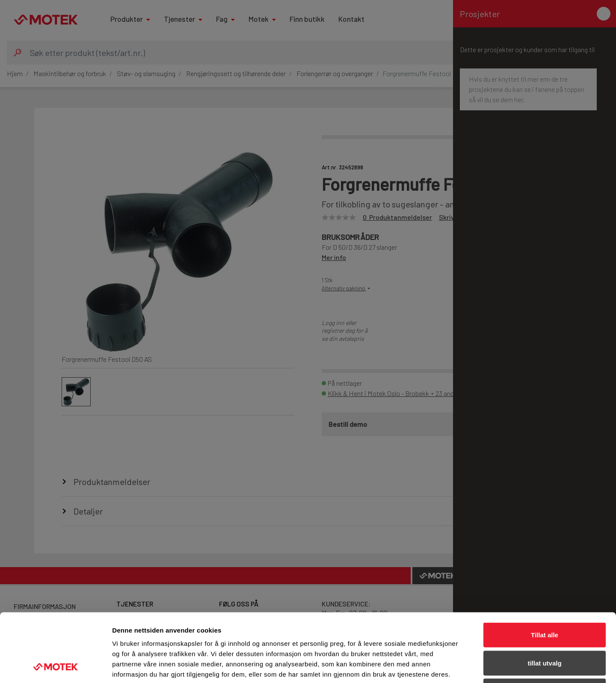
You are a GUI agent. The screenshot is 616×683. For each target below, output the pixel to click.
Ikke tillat (545, 627)
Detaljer (456, 666)
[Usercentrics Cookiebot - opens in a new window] (55, 666)
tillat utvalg (544, 599)
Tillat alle (545, 571)
